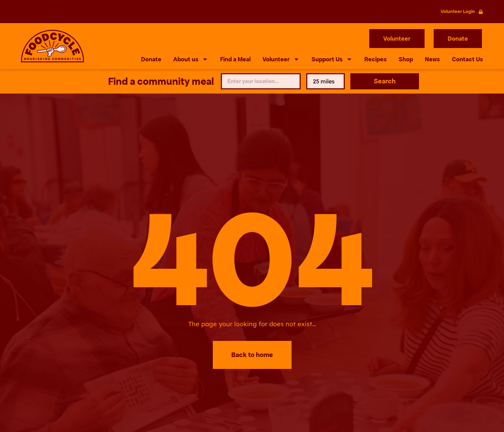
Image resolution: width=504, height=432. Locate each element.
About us (191, 59)
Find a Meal (235, 59)
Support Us (332, 59)
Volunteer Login (458, 11)
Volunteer (281, 59)
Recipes (376, 59)
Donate (151, 59)
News (432, 59)
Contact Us (467, 59)
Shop (406, 59)
